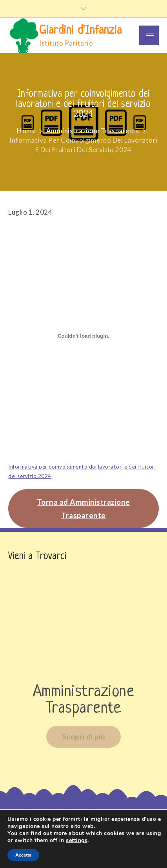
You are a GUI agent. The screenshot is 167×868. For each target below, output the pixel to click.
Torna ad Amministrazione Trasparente (83, 508)
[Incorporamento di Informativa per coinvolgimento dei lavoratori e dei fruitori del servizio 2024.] (83, 336)
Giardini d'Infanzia (81, 31)
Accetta (23, 855)
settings (77, 840)
